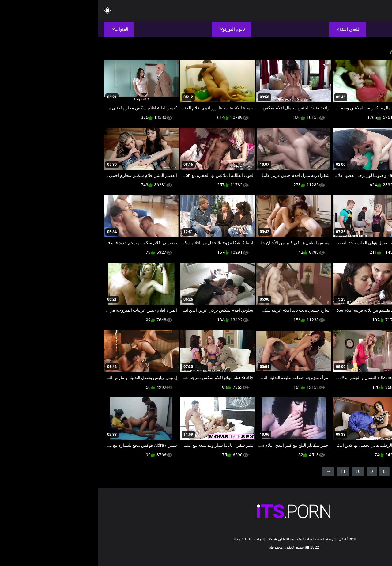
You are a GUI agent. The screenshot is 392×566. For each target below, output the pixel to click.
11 (245, 471)
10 (260, 471)
